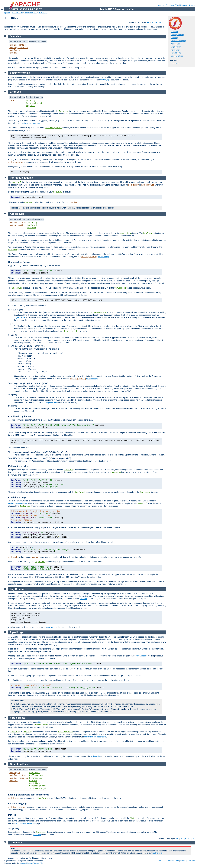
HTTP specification (50, 402)
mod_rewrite (148, 185)
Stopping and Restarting (25, 823)
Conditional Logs (17, 497)
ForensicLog (36, 778)
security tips (105, 80)
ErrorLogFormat (34, 103)
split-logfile (95, 756)
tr (165, 22)
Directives (170, 5)
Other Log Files (177, 56)
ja (156, 22)
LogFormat (32, 225)
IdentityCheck (70, 331)
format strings (104, 257)
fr (152, 22)
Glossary (184, 5)
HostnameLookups (98, 313)
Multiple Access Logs (19, 466)
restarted (84, 599)
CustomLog (32, 223)
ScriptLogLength (38, 789)
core (12, 101)
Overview (174, 32)
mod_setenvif (16, 225)
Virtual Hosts (176, 53)
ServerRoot (120, 288)
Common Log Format (19, 262)
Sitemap (192, 5)
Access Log (175, 44)
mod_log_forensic (19, 48)
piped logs (50, 627)
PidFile (33, 781)
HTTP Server (17, 13)
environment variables (18, 503)
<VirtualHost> (41, 725)
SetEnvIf (32, 228)
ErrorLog (31, 101)
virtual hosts (42, 722)
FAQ (177, 5)
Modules (161, 5)
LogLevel (31, 106)
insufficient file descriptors (95, 737)
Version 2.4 (43, 13)
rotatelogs (142, 656)
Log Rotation (176, 47)
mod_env (36, 557)
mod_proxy (134, 185)
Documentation (30, 13)
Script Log (14, 829)
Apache (7, 13)
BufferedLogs (36, 775)
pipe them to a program (30, 123)
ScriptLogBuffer (38, 786)
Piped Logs (175, 50)
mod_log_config (18, 45)
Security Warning (178, 35)
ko (160, 22)
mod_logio (15, 50)
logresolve (19, 318)
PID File (12, 815)
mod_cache (13, 557)
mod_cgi (13, 53)
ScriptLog (34, 783)
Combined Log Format (20, 416)
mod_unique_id (16, 162)
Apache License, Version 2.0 (31, 863)
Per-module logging (178, 41)
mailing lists (157, 853)
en (148, 22)
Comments (175, 63)
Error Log (174, 38)
